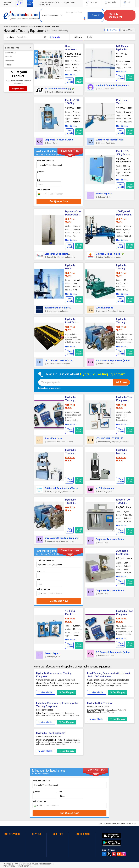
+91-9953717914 (50, 2)
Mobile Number (43, 190)
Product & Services (45, 161)
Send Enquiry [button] (67, 692)
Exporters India (21, 15)
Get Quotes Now (59, 201)
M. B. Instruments (105, 488)
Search (96, 15)
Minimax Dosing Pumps (108, 254)
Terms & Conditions (25, 866)
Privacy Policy (9, 866)
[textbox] (32, 37)
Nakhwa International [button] (56, 89)
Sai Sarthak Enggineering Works (61, 488)
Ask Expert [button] (121, 382)
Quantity (40, 172)
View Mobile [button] (45, 692)
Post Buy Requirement (115, 15)
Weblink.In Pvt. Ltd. (31, 864)
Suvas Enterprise (104, 308)
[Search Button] (45, 37)
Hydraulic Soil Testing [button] (99, 703)
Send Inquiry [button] (79, 81)
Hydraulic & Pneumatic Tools (22, 26)
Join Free (30, 4)
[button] (85, 19)
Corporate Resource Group (59, 140)
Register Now (18, 88)
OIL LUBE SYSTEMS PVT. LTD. (59, 360)
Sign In (20, 4)
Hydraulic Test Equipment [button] (51, 733)
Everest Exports (104, 194)
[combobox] (42, 194)
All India (78, 37)
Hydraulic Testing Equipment (122, 268)
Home (6, 26)
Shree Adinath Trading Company (61, 538)
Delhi (90, 37)
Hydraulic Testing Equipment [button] (71, 453)
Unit (38, 180)
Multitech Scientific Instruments (112, 85)
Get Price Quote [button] (70, 221)
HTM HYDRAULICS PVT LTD (110, 438)
